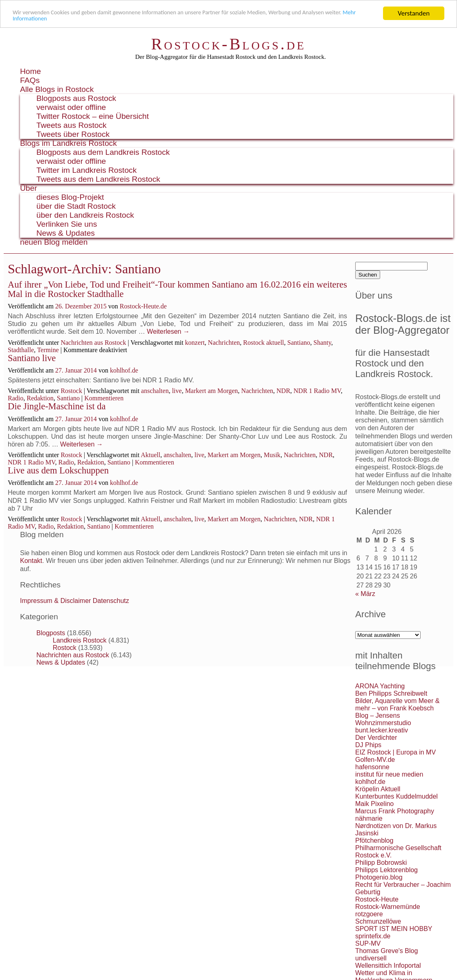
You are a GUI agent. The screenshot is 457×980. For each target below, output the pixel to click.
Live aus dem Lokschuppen (58, 470)
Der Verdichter (376, 738)
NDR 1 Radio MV (317, 391)
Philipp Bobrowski (381, 863)
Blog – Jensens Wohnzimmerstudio (383, 719)
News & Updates (66, 233)
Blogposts (51, 633)
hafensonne (372, 767)
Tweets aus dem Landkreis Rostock (98, 179)
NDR (283, 391)
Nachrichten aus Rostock (93, 343)
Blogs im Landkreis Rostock (68, 143)
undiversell (371, 958)
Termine (48, 350)
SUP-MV (368, 943)
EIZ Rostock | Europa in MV (395, 752)
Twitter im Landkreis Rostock (86, 170)
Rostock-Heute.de (143, 306)
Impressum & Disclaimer (55, 601)
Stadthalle (21, 350)
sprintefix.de (373, 936)
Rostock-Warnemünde (388, 907)
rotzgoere (369, 914)
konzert (195, 343)
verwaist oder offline (71, 107)
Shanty (322, 343)
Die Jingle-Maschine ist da (57, 406)
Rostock (71, 391)
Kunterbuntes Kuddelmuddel (397, 796)
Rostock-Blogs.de (229, 44)
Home (30, 71)
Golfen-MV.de (375, 760)
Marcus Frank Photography (395, 811)
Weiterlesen (168, 332)
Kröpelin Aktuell (378, 789)
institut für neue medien (389, 774)
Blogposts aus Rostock (76, 98)
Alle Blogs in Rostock (57, 89)
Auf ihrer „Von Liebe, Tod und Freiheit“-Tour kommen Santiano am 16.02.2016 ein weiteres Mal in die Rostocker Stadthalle (177, 289)
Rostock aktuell (264, 343)
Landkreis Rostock (80, 640)
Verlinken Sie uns (67, 224)
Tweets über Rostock (73, 134)
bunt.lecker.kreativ (382, 730)
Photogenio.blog (379, 877)
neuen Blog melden (54, 242)
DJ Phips (368, 745)
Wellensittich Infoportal (388, 965)
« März (365, 594)
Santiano (299, 343)
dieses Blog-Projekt (70, 197)
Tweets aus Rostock (72, 125)
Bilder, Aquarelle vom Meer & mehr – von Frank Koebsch (397, 704)
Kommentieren (104, 398)
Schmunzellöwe (378, 921)
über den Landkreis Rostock (85, 215)
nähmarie (369, 818)
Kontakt (31, 561)
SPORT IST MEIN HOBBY (394, 929)
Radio (16, 398)
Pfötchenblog (374, 840)
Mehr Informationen (89, 21)
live (177, 391)
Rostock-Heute (377, 899)
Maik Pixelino (374, 804)
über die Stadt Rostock (76, 206)
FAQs (30, 80)
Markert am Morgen (212, 391)
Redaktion (40, 398)
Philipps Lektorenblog (386, 870)
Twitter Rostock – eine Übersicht (93, 116)
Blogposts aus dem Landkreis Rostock (103, 152)
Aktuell (150, 455)
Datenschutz (111, 601)
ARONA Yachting (380, 686)
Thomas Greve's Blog (386, 951)
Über (29, 188)
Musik (272, 455)
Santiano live (32, 358)
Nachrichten (224, 343)
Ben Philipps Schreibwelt (391, 693)
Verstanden (414, 13)
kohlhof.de (124, 370)
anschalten (155, 391)
